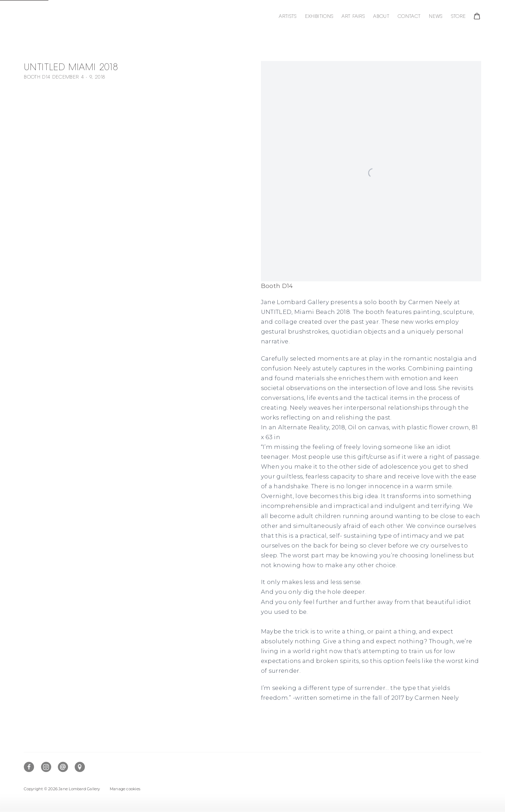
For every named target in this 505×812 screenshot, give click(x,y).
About (381, 16)
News (436, 16)
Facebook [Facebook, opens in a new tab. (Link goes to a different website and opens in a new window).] (29, 767)
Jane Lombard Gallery (69, 17)
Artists (288, 16)
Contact (409, 16)
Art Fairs (353, 16)
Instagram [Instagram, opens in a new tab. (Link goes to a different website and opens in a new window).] (46, 767)
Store (459, 16)
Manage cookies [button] (125, 789)
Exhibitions (319, 16)
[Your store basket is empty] (477, 17)
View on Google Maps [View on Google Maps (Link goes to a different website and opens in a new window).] (80, 767)
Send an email (63, 767)
